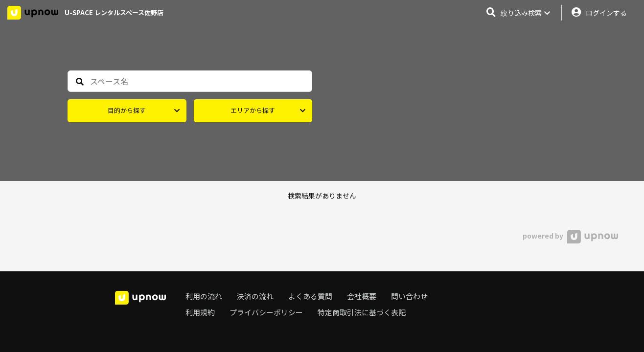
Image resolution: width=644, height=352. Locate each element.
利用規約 (200, 312)
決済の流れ (255, 296)
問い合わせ (409, 296)
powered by (570, 236)
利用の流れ (204, 296)
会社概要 (362, 296)
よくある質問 (310, 296)
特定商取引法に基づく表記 (362, 312)
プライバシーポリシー (266, 312)
